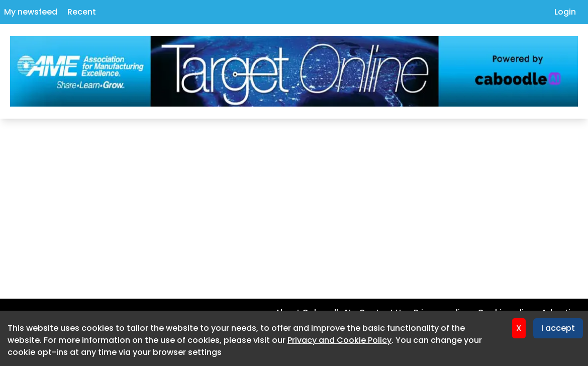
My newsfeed (31, 12)
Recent (82, 12)
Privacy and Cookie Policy (339, 340)
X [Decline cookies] (519, 328)
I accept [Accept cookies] (558, 328)
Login (565, 12)
